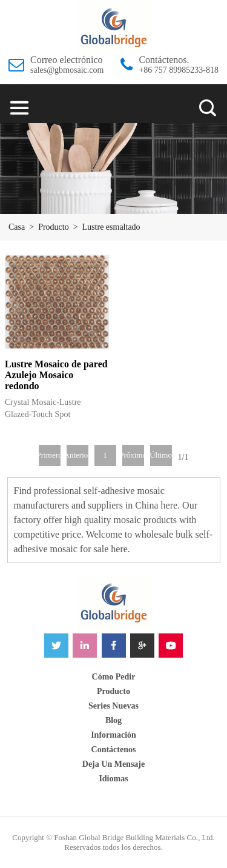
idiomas (113, 779)
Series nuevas (113, 706)
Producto (54, 227)
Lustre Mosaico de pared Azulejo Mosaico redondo (56, 375)
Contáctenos (114, 749)
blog (113, 720)
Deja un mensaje (113, 764)
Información (113, 735)
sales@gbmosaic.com (67, 70)
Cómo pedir (114, 677)
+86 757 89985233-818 (179, 70)
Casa (17, 227)
